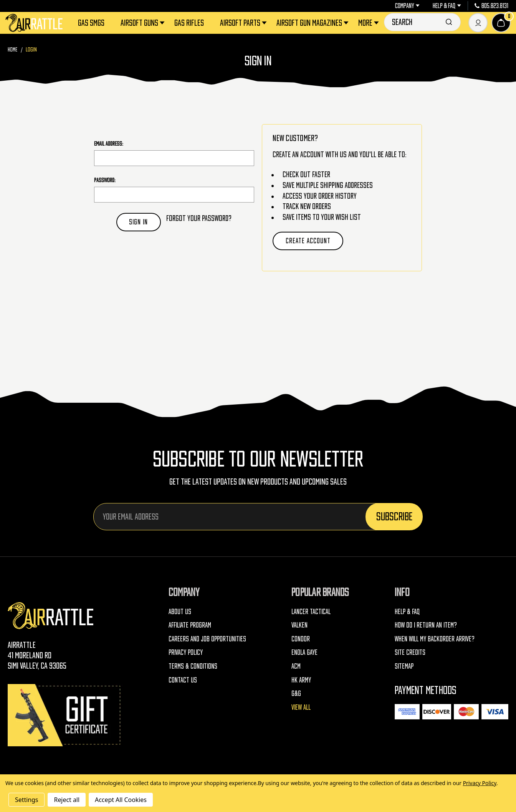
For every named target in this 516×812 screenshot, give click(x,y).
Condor (301, 639)
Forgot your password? (199, 218)
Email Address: (109, 144)
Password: (105, 180)
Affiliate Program (190, 625)
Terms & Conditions (193, 666)
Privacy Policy (186, 652)
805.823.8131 (491, 6)
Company (407, 6)
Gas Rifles (189, 23)
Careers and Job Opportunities (207, 639)
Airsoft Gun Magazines (313, 23)
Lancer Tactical (311, 612)
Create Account (308, 241)
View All (301, 707)
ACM (296, 666)
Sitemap (404, 666)
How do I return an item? (426, 625)
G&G (296, 693)
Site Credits (410, 652)
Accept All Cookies (121, 800)
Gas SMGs (91, 23)
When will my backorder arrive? (435, 639)
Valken (299, 625)
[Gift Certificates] (65, 715)
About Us (180, 612)
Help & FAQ (447, 6)
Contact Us (183, 680)
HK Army (301, 680)
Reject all (66, 800)
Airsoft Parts (244, 23)
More (369, 23)
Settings (26, 800)
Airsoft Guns (143, 23)
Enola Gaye (304, 652)
